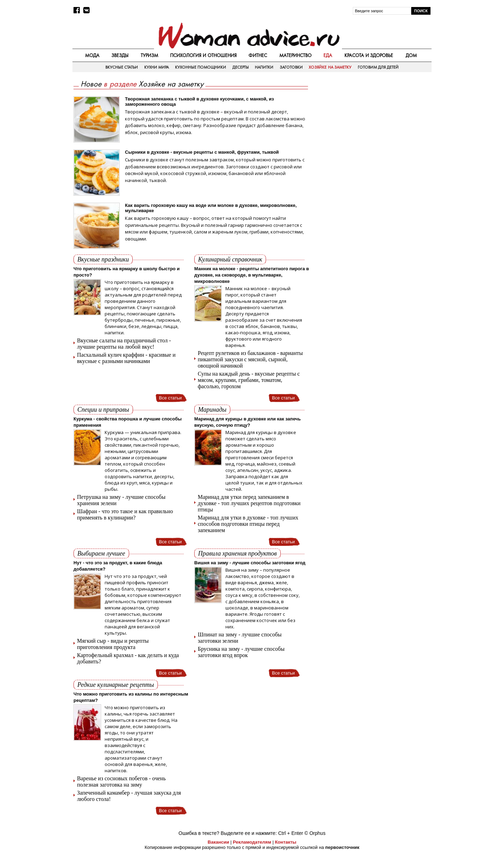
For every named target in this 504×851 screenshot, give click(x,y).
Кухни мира (156, 67)
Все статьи (170, 398)
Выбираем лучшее (101, 553)
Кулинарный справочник (230, 259)
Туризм (149, 55)
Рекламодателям (252, 842)
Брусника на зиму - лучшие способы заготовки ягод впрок (241, 652)
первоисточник (342, 847)
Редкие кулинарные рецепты (116, 685)
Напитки (264, 67)
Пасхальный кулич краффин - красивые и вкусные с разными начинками (126, 358)
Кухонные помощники (201, 67)
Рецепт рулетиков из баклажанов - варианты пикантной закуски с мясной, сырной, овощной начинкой (250, 359)
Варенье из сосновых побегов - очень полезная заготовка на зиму (121, 782)
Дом (411, 55)
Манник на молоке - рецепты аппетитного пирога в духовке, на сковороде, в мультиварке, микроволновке (252, 275)
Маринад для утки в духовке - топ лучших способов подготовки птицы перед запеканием (248, 524)
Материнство (295, 55)
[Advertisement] (372, 130)
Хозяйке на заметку (330, 67)
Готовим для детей (378, 67)
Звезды (120, 55)
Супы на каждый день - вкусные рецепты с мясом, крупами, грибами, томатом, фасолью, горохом (249, 380)
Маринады (212, 410)
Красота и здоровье (369, 55)
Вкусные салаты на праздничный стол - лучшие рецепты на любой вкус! (124, 344)
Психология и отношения (203, 55)
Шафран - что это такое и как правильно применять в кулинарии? (125, 514)
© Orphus (315, 833)
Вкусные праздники (103, 259)
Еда (328, 55)
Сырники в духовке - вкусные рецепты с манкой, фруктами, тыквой (202, 152)
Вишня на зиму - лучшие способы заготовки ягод (250, 563)
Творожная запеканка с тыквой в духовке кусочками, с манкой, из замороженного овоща (199, 102)
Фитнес (258, 55)
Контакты (285, 842)
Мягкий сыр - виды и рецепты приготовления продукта (113, 644)
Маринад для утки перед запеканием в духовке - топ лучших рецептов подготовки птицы (249, 503)
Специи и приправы (103, 410)
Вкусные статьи (122, 67)
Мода (92, 55)
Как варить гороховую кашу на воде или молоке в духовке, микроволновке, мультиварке (211, 208)
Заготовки (291, 67)
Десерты (241, 67)
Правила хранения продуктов (237, 553)
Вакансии (218, 842)
